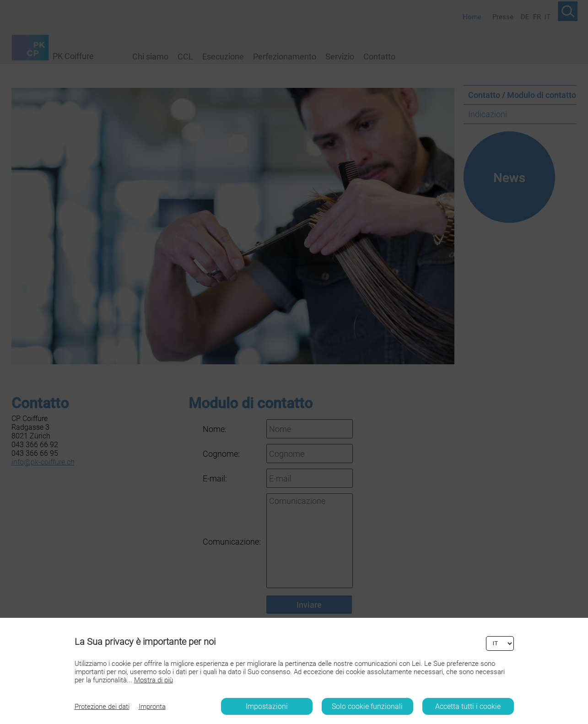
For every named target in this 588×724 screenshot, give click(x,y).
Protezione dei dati (102, 707)
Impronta (152, 707)
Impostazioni (267, 706)
